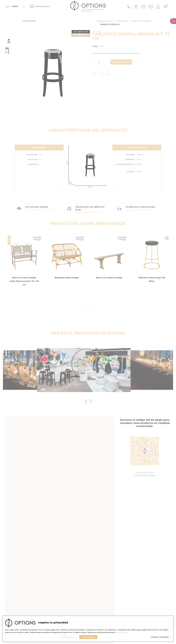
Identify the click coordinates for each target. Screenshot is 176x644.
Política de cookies (122, 632)
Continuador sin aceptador (161, 637)
